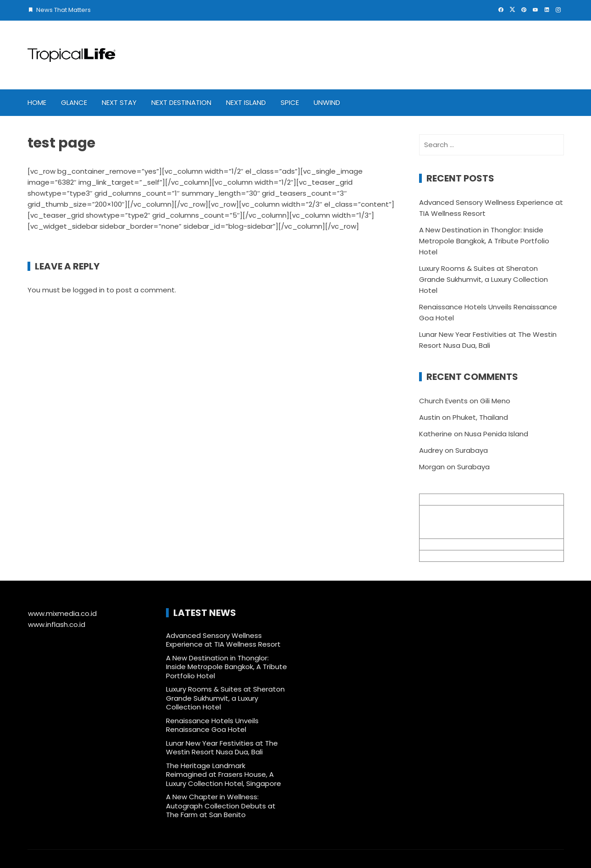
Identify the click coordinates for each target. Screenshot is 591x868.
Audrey (431, 450)
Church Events (443, 401)
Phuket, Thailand (480, 417)
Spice (290, 102)
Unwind (327, 102)
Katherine (436, 434)
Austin (430, 417)
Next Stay (119, 102)
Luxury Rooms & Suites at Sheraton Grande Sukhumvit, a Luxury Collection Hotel (483, 279)
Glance (74, 102)
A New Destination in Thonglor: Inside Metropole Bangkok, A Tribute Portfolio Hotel (484, 241)
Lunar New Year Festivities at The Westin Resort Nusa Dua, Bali (222, 748)
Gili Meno (495, 401)
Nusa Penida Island (496, 434)
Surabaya (472, 450)
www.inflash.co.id (57, 624)
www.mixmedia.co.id (62, 613)
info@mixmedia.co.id (455, 544)
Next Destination (181, 102)
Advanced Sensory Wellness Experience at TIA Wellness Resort (224, 640)
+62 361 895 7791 (447, 556)
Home (37, 102)
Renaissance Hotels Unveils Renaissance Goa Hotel (212, 725)
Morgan (432, 467)
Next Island (246, 102)
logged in (89, 290)
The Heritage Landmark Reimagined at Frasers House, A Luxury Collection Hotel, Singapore (224, 775)
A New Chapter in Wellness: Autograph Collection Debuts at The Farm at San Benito (221, 806)
